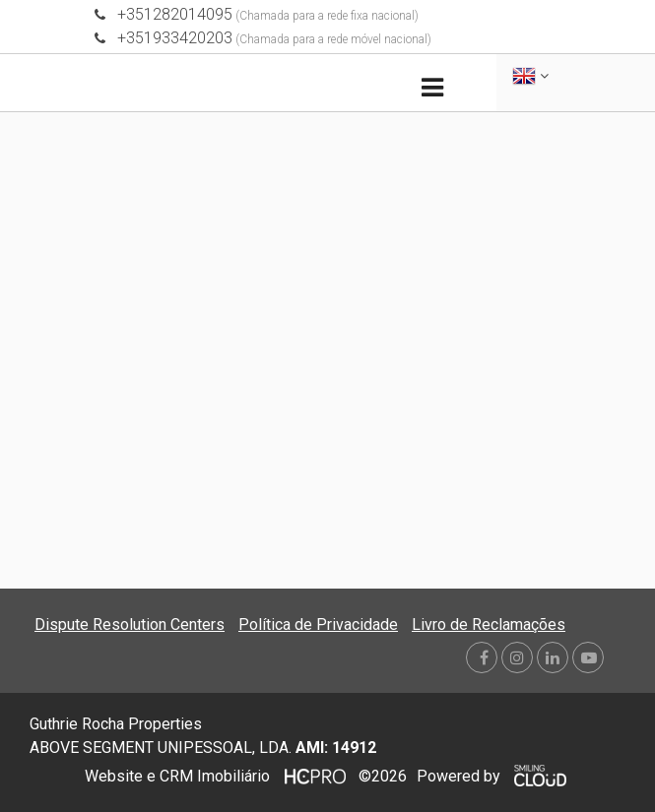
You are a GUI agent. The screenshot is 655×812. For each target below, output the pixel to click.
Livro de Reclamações (489, 625)
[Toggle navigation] (433, 88)
